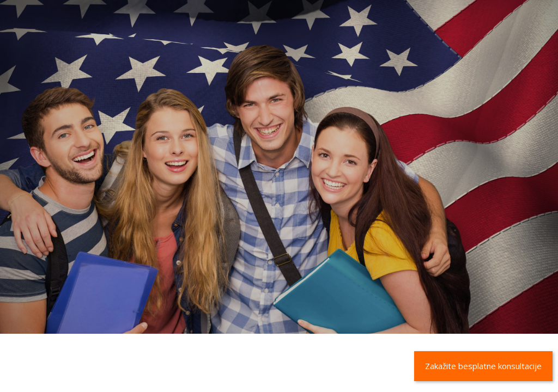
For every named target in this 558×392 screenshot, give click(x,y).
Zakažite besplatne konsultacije (483, 366)
